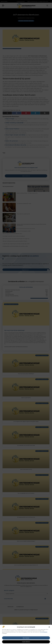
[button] (49, 627)
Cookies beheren (26, 642)
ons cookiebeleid (44, 632)
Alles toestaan (26, 638)
